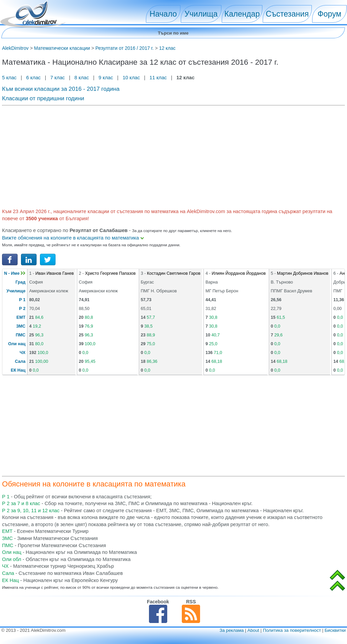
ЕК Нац (18, 370)
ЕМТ (21, 317)
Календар (242, 14)
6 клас (33, 78)
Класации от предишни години (43, 98)
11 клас (158, 78)
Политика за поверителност (292, 630)
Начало (163, 14)
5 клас (10, 78)
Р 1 (22, 300)
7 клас (57, 78)
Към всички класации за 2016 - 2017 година (61, 89)
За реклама (232, 630)
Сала (20, 361)
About (253, 630)
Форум (329, 14)
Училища (201, 14)
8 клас (82, 78)
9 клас (106, 78)
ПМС (21, 335)
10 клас (131, 78)
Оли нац (17, 344)
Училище (16, 291)
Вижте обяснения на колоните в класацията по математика (73, 238)
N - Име (15, 273)
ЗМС (21, 326)
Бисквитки (335, 630)
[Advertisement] (173, 156)
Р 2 (22, 309)
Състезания (287, 14)
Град (20, 282)
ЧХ (23, 353)
